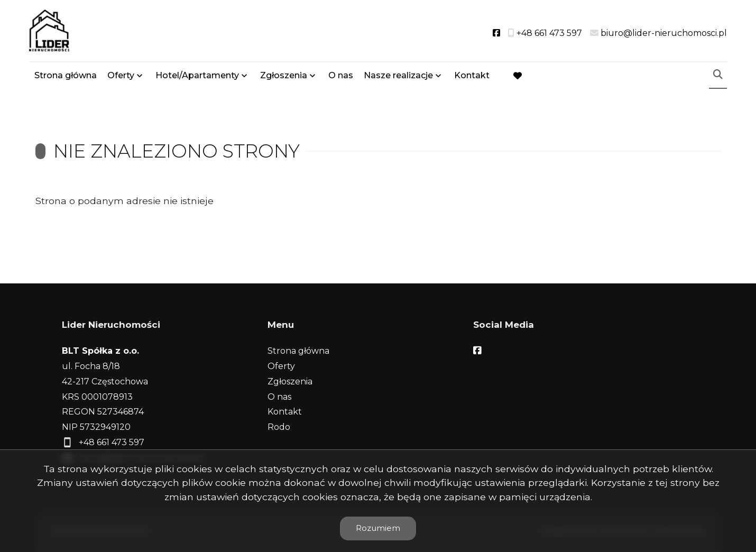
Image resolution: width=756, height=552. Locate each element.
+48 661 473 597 (112, 442)
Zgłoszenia (284, 75)
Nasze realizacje (398, 75)
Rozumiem (378, 528)
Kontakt (472, 75)
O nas (341, 75)
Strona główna (66, 75)
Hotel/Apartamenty (197, 75)
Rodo (279, 427)
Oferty (121, 75)
